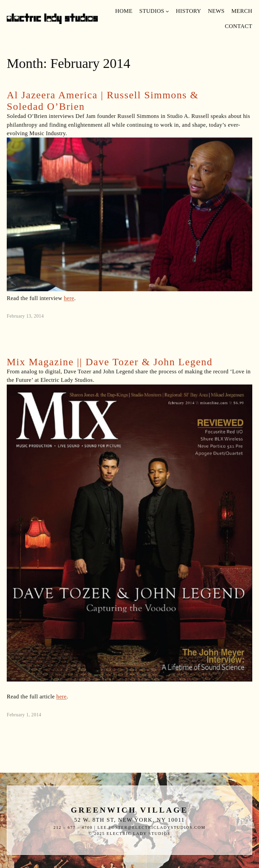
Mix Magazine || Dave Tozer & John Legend (110, 362)
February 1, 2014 (24, 715)
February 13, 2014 (25, 316)
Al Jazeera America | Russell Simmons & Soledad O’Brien (103, 101)
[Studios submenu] (167, 11)
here (69, 298)
